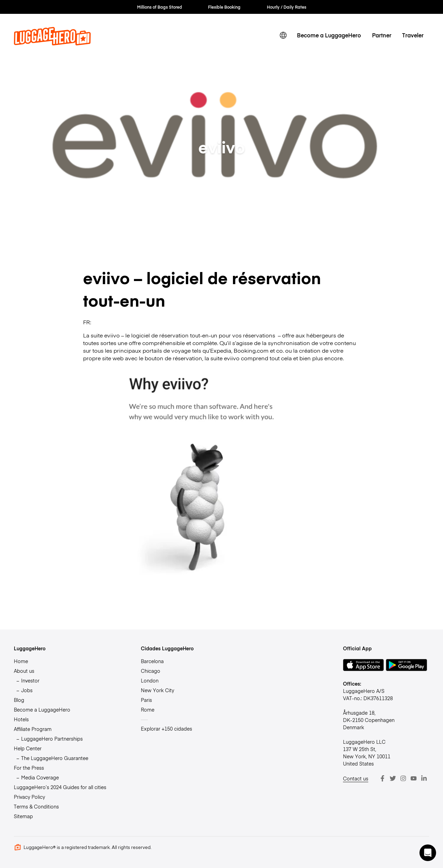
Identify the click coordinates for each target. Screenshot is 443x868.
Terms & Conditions (36, 806)
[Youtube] (414, 778)
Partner (382, 35)
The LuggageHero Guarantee (55, 758)
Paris (146, 700)
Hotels (21, 719)
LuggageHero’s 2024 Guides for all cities (60, 787)
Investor (30, 680)
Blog (19, 700)
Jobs (27, 690)
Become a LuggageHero (329, 35)
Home (21, 661)
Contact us (356, 778)
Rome (148, 709)
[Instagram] (403, 778)
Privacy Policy (29, 797)
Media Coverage (40, 777)
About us (24, 671)
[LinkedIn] (424, 778)
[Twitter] (393, 778)
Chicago (151, 671)
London (150, 680)
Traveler (413, 35)
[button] (428, 853)
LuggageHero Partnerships (52, 739)
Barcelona (152, 661)
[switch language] (283, 35)
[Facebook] (382, 778)
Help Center (28, 748)
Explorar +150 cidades (166, 729)
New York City (157, 690)
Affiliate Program (33, 729)
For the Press (29, 768)
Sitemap (23, 816)
